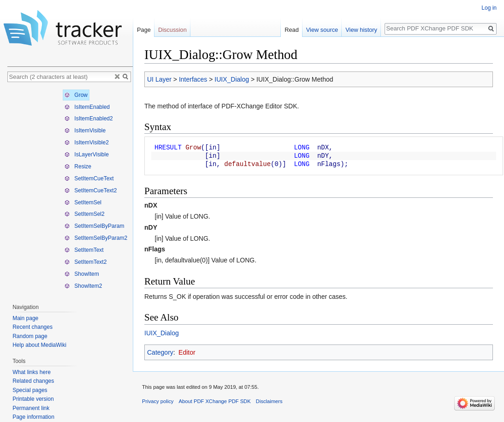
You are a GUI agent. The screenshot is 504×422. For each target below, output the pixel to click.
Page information (33, 417)
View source (322, 30)
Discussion (172, 30)
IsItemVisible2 (87, 143)
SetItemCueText (89, 178)
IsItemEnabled (87, 107)
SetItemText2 (86, 262)
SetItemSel (83, 202)
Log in (489, 8)
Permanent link (31, 408)
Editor (187, 352)
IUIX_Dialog (232, 79)
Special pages (30, 390)
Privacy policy (158, 401)
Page (144, 30)
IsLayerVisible (87, 155)
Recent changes (33, 327)
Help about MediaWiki (39, 345)
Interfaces (193, 79)
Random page (30, 336)
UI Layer (159, 79)
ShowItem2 (83, 286)
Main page (25, 318)
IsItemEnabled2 (89, 119)
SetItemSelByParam (94, 226)
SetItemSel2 (85, 214)
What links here (32, 372)
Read (292, 30)
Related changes (33, 381)
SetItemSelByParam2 (96, 238)
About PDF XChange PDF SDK (215, 401)
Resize (78, 166)
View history (361, 30)
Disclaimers (269, 401)
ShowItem (82, 274)
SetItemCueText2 (91, 190)
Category (160, 352)
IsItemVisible (85, 131)
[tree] (70, 190)
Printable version (33, 399)
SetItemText (84, 250)
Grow (76, 95)
